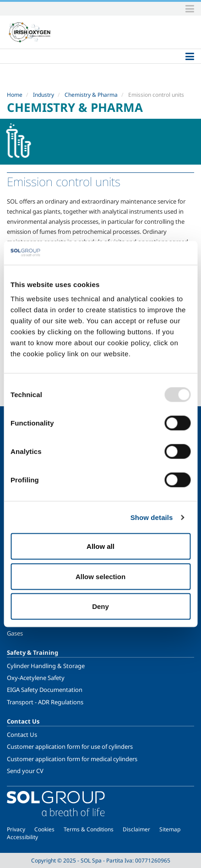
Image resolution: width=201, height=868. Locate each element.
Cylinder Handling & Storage (46, 666)
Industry (43, 95)
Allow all (100, 546)
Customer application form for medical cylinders (72, 759)
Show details (152, 517)
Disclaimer (136, 829)
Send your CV (25, 771)
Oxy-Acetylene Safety (36, 678)
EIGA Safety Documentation (45, 690)
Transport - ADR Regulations (45, 702)
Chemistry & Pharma (91, 95)
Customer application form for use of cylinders (70, 746)
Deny (100, 606)
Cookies (44, 829)
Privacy (16, 829)
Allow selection (100, 576)
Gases (15, 633)
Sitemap (170, 829)
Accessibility (22, 837)
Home (15, 95)
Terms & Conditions (89, 829)
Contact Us (22, 735)
